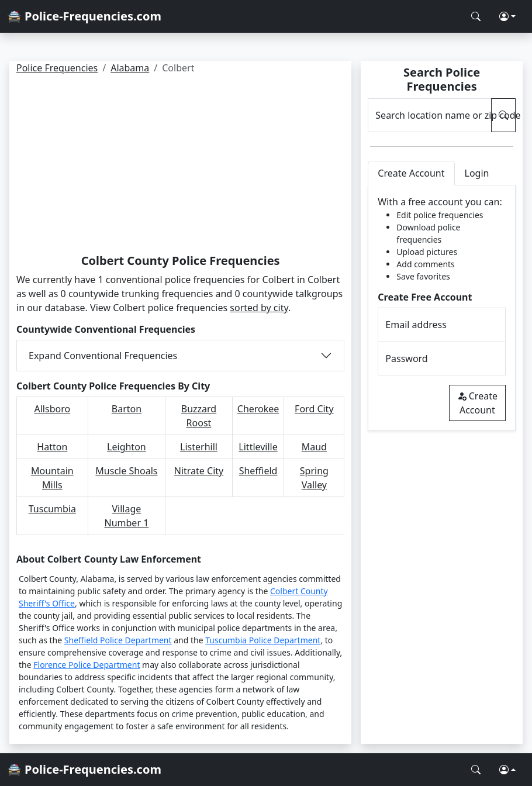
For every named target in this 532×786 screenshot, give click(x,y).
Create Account (477, 403)
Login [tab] (477, 173)
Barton (127, 409)
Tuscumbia (52, 509)
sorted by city (259, 308)
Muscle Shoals (126, 471)
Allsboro (53, 409)
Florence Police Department (87, 665)
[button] (507, 16)
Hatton (52, 447)
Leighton (127, 447)
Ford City (314, 409)
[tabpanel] (442, 308)
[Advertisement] (180, 166)
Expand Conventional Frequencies (103, 356)
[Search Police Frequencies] (476, 16)
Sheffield (258, 471)
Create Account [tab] (411, 173)
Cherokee (258, 409)
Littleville (258, 447)
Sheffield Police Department (118, 640)
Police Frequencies (57, 68)
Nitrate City (199, 471)
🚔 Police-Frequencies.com (84, 16)
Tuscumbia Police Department (263, 640)
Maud (314, 447)
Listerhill (199, 447)
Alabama (130, 68)
